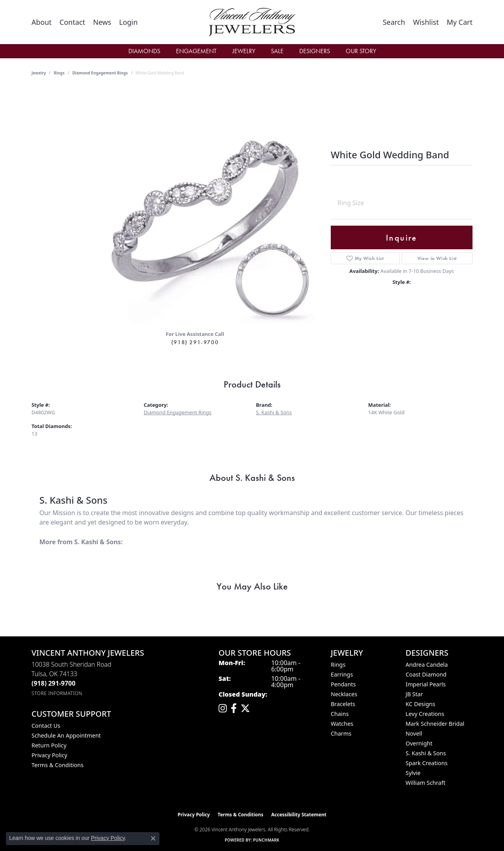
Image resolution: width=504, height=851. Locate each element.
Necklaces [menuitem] (344, 694)
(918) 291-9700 (195, 342)
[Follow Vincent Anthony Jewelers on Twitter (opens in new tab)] (245, 708)
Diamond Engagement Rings (100, 73)
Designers (315, 51)
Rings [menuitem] (338, 665)
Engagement (196, 51)
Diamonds (144, 51)
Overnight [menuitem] (419, 743)
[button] (128, 22)
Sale (277, 51)
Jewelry (244, 51)
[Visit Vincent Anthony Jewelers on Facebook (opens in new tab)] (234, 708)
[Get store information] (57, 693)
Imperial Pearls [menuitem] (426, 684)
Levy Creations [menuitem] (425, 714)
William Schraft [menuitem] (425, 783)
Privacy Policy (49, 755)
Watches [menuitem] (342, 724)
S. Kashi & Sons (274, 412)
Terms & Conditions (57, 765)
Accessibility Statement (299, 815)
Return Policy (49, 745)
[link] (42, 22)
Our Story (361, 51)
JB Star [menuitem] (414, 694)
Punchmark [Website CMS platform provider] (266, 840)
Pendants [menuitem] (343, 684)
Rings (59, 73)
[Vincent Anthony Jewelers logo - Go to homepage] (252, 22)
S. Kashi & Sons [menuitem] (426, 753)
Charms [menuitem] (341, 733)
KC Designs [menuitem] (420, 704)
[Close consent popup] (153, 838)
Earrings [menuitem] (342, 674)
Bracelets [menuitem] (343, 704)
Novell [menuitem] (414, 733)
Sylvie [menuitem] (413, 773)
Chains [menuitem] (340, 714)
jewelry (39, 73)
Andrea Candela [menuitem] (427, 665)
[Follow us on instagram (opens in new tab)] (223, 708)
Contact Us (46, 726)
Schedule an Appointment (66, 735)
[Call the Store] (54, 683)
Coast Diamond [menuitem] (426, 674)
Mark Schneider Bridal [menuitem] (435, 724)
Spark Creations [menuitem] (427, 763)
